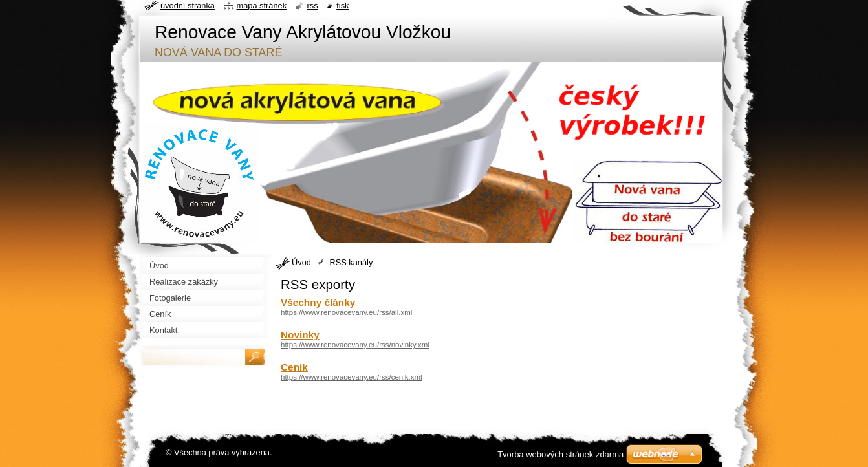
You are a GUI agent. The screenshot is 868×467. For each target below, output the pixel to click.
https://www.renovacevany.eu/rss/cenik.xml (352, 377)
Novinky (300, 335)
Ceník (294, 367)
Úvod (301, 262)
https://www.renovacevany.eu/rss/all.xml (346, 312)
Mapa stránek (262, 5)
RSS (313, 5)
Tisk (342, 5)
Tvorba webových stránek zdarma (560, 454)
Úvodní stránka (188, 5)
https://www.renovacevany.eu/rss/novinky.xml (355, 345)
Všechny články (318, 302)
